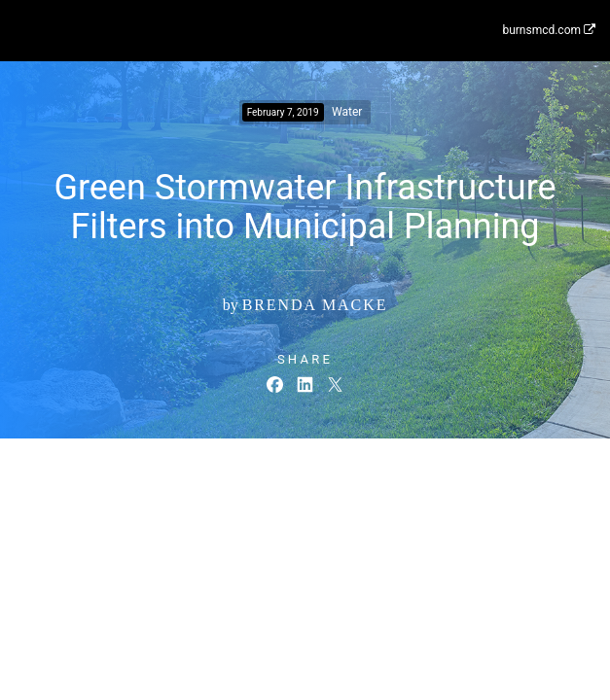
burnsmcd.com (549, 30)
